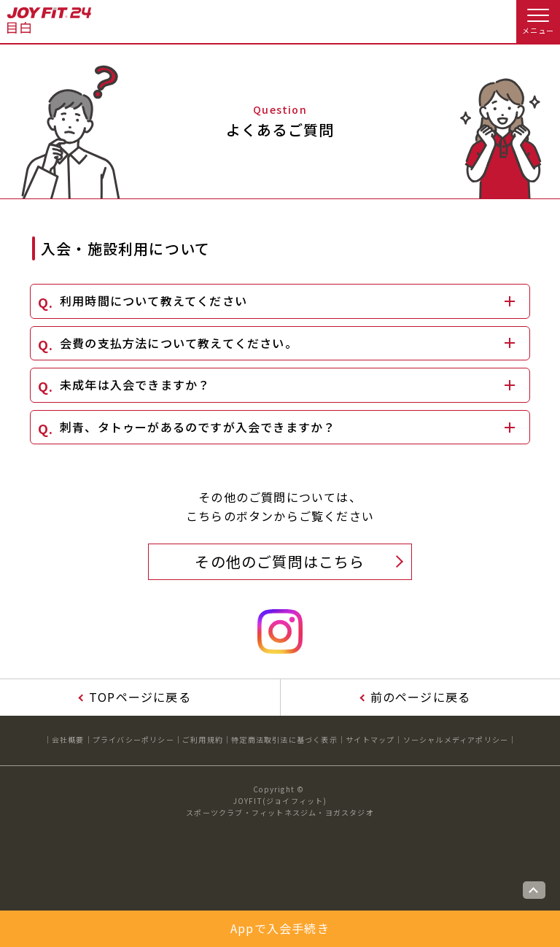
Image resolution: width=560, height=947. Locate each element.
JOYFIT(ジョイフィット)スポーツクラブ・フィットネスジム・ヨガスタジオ (280, 807)
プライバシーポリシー (133, 739)
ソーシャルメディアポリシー (456, 739)
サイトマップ (370, 739)
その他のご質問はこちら (280, 561)
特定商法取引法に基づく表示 (284, 739)
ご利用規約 (203, 739)
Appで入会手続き (280, 928)
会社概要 (68, 739)
